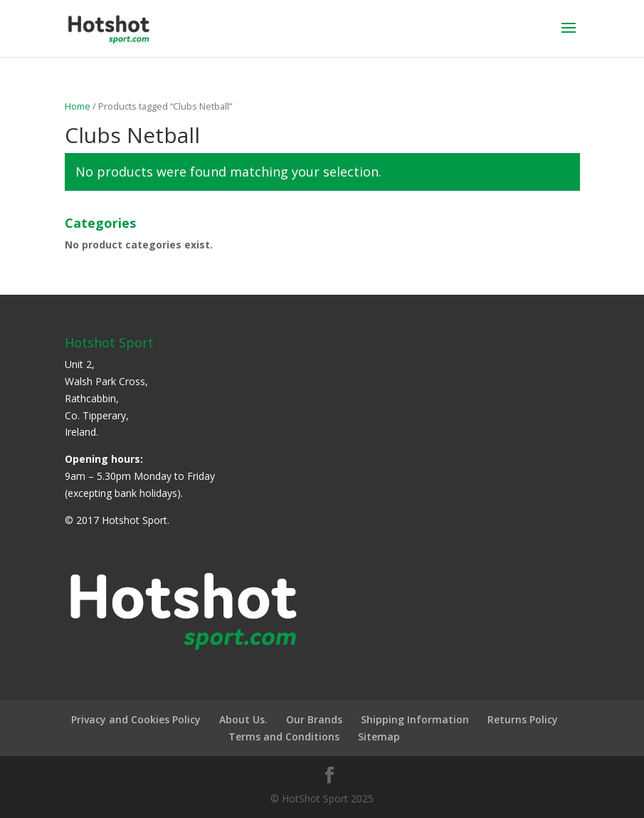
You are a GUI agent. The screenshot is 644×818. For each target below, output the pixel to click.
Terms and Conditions (284, 736)
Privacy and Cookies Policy (136, 719)
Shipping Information (415, 719)
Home (78, 106)
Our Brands (314, 719)
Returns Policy (523, 719)
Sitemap (379, 736)
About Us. (243, 719)
